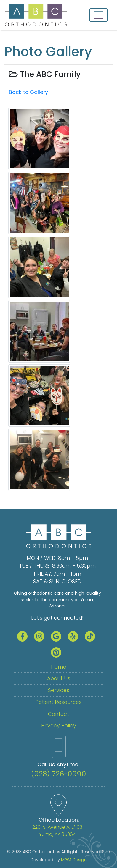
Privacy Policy (59, 726)
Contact (59, 714)
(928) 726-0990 (59, 774)
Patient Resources (59, 702)
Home (59, 667)
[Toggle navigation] (98, 15)
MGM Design (74, 860)
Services (59, 690)
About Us (59, 678)
